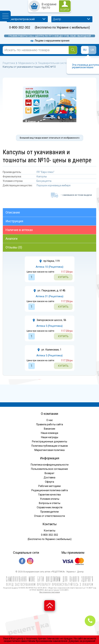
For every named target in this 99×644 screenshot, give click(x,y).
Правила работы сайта (50, 424)
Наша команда (49, 433)
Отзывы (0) (14, 247)
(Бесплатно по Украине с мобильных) (62, 27)
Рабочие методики (49, 486)
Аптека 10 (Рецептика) (49, 267)
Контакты (50, 531)
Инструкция (14, 221)
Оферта (49, 482)
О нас (50, 420)
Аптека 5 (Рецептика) (49, 326)
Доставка (49, 477)
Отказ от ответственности (49, 516)
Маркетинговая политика (49, 450)
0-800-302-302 (20, 27)
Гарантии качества (49, 495)
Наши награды (50, 437)
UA (92, 50)
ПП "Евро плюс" (45, 172)
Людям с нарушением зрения (50, 41)
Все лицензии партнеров (50, 592)
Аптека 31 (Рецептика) (49, 296)
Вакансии (49, 429)
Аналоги (12, 239)
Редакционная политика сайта (50, 490)
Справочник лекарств (50, 507)
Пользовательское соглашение (49, 469)
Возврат (49, 473)
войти (65, 10)
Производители (49, 512)
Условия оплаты (50, 499)
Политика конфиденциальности (50, 465)
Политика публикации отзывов (50, 446)
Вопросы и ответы (50, 503)
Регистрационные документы (49, 442)
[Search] (73, 50)
